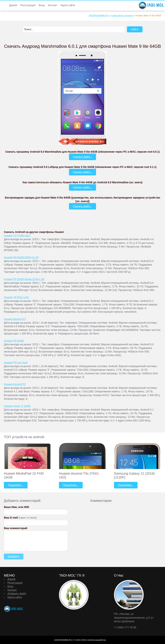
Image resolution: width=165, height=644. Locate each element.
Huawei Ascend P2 (15, 384)
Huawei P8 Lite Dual (16, 363)
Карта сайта (68, 5)
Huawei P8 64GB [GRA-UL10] (21, 257)
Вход (42, 5)
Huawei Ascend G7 (15, 319)
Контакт (53, 5)
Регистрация (28, 5)
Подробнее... (16, 485)
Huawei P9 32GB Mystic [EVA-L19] (24, 279)
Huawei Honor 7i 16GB (17, 406)
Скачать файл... (83, 157)
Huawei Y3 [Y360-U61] (17, 236)
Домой (13, 5)
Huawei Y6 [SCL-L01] (16, 297)
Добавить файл (17, 594)
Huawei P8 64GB (14, 341)
